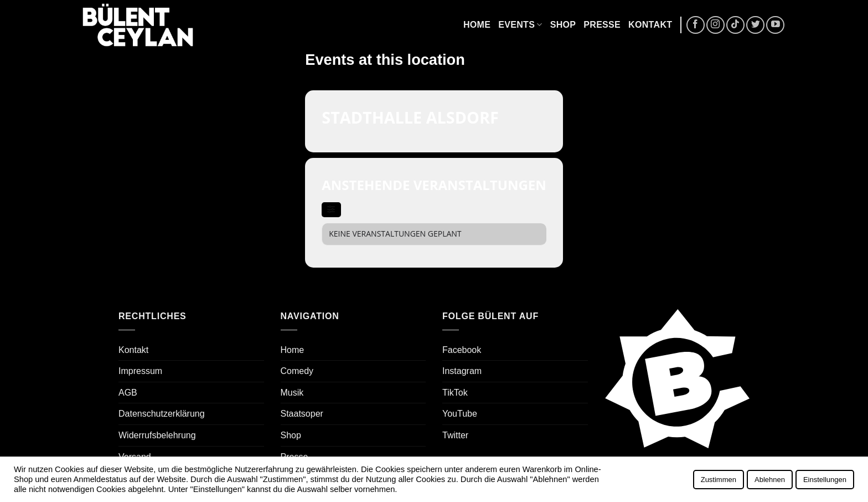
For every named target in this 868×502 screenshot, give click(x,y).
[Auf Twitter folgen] (755, 25)
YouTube (460, 414)
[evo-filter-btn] (331, 210)
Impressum (140, 371)
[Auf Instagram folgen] (715, 25)
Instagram (462, 371)
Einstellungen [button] (825, 480)
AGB (128, 393)
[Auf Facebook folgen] (696, 25)
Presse (602, 25)
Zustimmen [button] (719, 480)
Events (520, 25)
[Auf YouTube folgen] (775, 25)
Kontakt (650, 25)
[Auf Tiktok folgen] (735, 25)
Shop (563, 25)
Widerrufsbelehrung (157, 435)
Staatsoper (302, 414)
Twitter (455, 435)
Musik (292, 393)
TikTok (455, 393)
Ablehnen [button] (770, 480)
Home (477, 25)
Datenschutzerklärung (162, 414)
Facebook (462, 350)
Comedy (297, 371)
